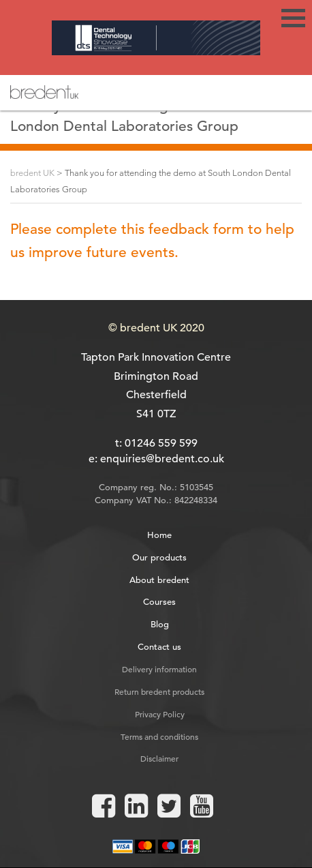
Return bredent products (159, 691)
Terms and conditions (159, 736)
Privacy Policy (160, 714)
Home (159, 535)
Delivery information (159, 669)
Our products (159, 557)
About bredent (159, 580)
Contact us (159, 647)
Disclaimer (159, 758)
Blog (160, 624)
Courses (159, 602)
